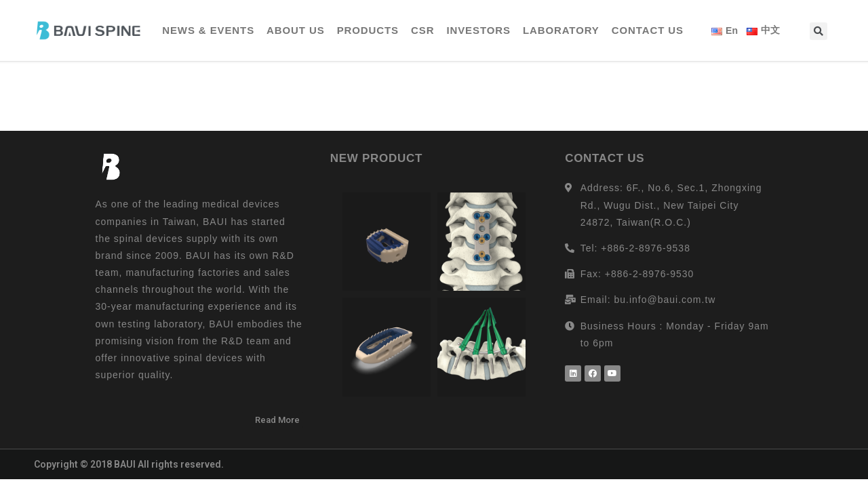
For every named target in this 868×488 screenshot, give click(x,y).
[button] (277, 420)
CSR (422, 30)
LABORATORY (561, 30)
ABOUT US (296, 30)
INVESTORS (478, 30)
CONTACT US (648, 30)
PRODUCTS (368, 30)
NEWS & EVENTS (208, 30)
